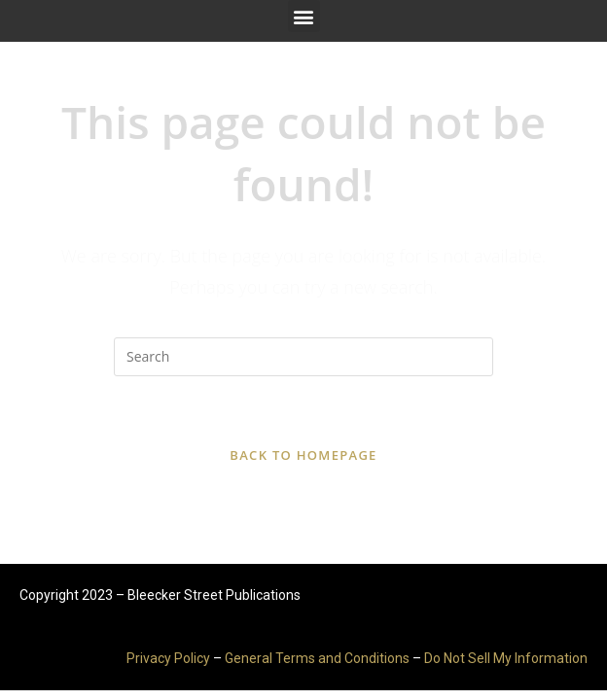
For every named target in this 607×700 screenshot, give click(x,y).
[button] (304, 16)
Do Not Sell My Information (506, 658)
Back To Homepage (303, 455)
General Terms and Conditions (317, 658)
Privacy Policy (168, 658)
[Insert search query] (303, 357)
